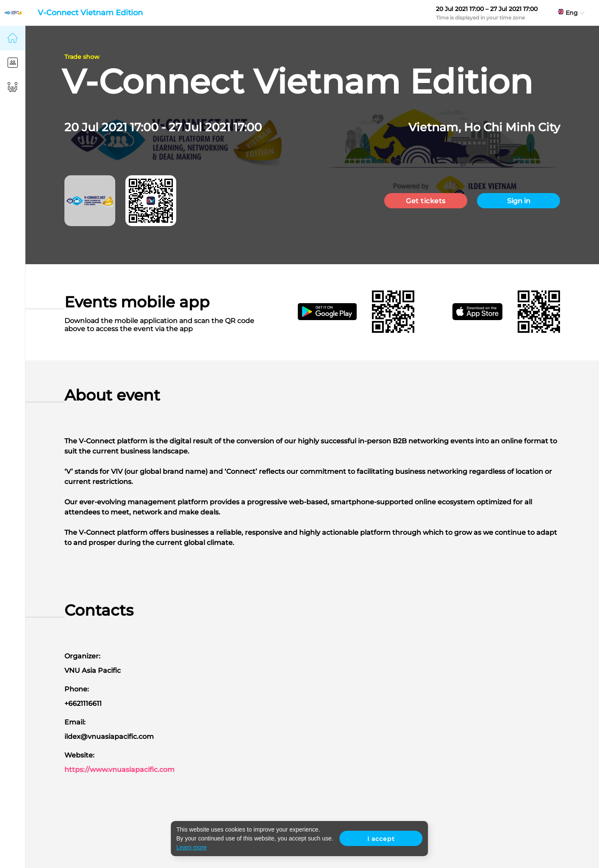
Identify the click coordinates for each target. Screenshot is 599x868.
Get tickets (426, 201)
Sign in (519, 201)
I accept (381, 839)
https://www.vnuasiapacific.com (119, 770)
